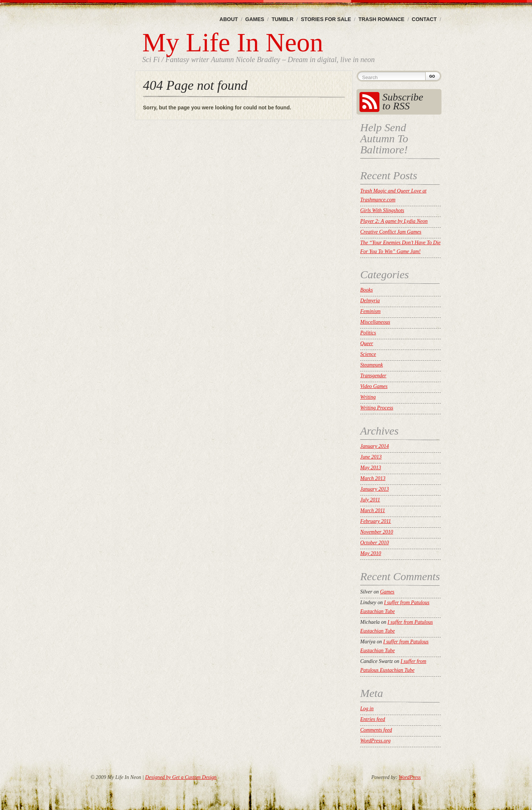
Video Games (374, 386)
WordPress (410, 777)
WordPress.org (375, 741)
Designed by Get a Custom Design (181, 777)
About (229, 19)
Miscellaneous (375, 322)
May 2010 (371, 553)
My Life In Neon (233, 42)
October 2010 (374, 543)
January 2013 (374, 489)
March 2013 (373, 478)
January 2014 (374, 446)
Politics (368, 333)
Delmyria (370, 301)
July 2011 (370, 500)
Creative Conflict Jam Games (391, 232)
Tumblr (282, 19)
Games (255, 19)
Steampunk (371, 365)
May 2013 (371, 468)
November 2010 (377, 532)
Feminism (370, 311)
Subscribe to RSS (403, 101)
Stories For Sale (326, 19)
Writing (368, 397)
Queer (367, 343)
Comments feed (376, 730)
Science (368, 354)
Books (366, 290)
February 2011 (376, 521)
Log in (367, 709)
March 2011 (373, 510)
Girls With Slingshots (382, 210)
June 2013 (371, 457)
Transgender (373, 376)
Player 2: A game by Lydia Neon (394, 221)
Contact (424, 19)
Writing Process (377, 408)
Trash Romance (381, 19)
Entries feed (373, 719)
